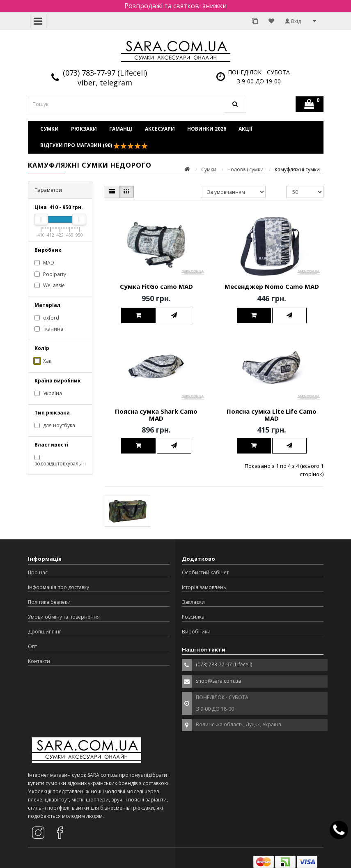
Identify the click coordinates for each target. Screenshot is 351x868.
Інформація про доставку (58, 587)
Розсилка (193, 617)
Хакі (44, 361)
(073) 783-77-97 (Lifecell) (105, 73)
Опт (32, 646)
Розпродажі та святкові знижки (175, 6)
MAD (44, 263)
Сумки (49, 129)
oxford (47, 318)
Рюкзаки (84, 129)
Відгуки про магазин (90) (94, 145)
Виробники (196, 632)
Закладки (193, 602)
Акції (245, 129)
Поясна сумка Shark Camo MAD (156, 415)
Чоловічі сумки (245, 169)
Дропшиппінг (45, 632)
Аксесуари (160, 129)
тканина (49, 329)
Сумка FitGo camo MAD (156, 286)
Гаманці (121, 129)
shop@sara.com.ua (218, 681)
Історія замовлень (204, 587)
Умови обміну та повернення (64, 617)
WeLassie (50, 285)
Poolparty (50, 274)
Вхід (293, 21)
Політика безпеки (49, 602)
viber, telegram (105, 83)
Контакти (39, 661)
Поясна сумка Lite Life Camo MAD (272, 415)
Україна (48, 393)
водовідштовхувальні (60, 461)
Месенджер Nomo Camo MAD (272, 286)
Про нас (38, 572)
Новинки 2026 (207, 129)
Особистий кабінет (205, 572)
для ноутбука (55, 425)
